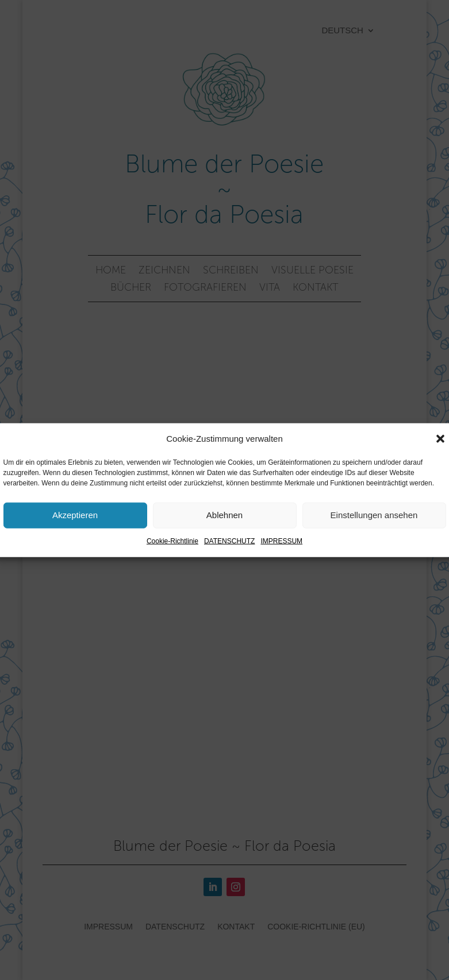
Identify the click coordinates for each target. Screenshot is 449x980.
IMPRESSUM (281, 541)
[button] (440, 439)
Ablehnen (224, 515)
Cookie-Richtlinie (172, 541)
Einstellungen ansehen (374, 515)
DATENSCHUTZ (229, 541)
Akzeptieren (75, 515)
